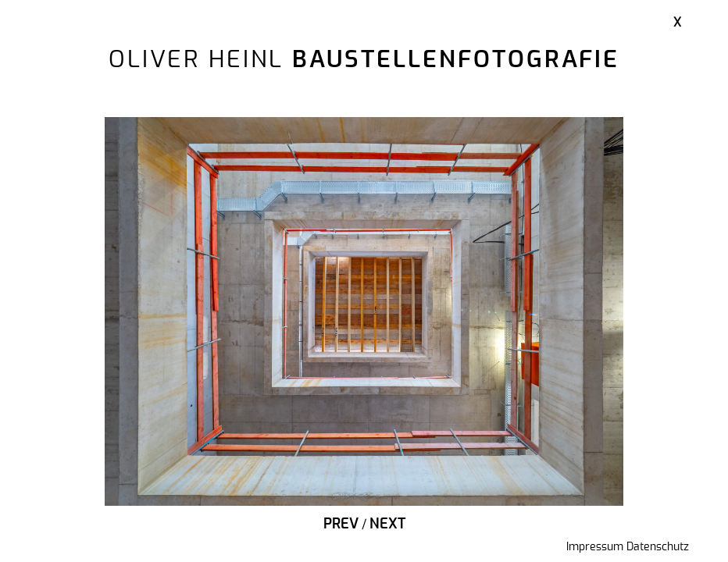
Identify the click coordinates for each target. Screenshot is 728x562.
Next (387, 525)
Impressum (595, 547)
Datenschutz (658, 547)
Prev (341, 525)
